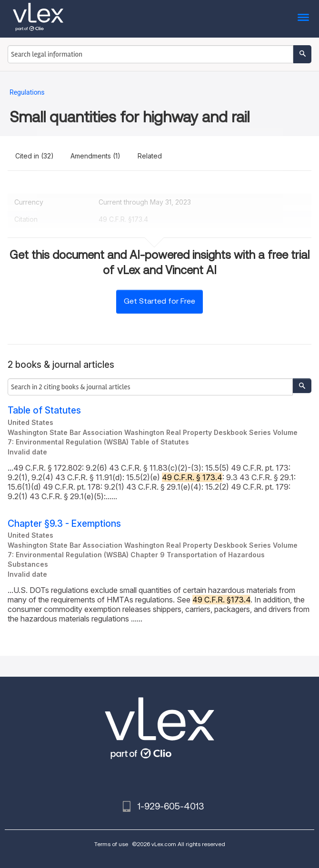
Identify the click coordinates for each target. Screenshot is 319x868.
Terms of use (111, 844)
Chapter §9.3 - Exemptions (64, 524)
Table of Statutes (44, 410)
